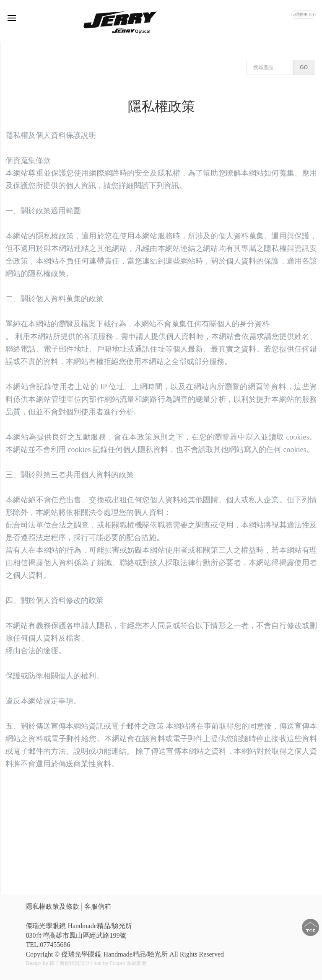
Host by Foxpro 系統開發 (119, 963)
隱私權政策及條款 (52, 906)
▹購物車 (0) (303, 14)
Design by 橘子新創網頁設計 (58, 963)
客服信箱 (98, 906)
